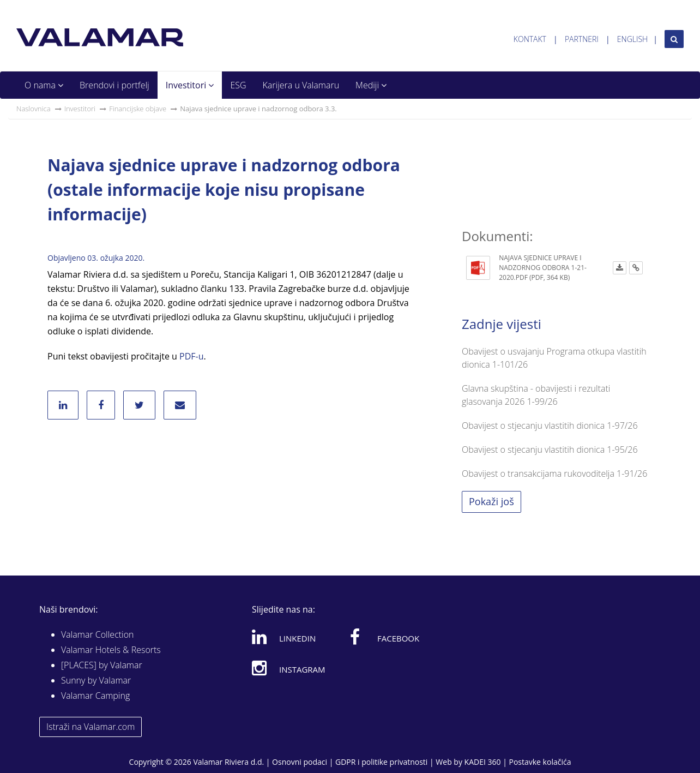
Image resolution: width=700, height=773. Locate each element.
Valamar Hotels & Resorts (111, 650)
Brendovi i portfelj (114, 85)
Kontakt (530, 39)
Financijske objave (138, 109)
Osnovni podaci (300, 762)
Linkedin (284, 637)
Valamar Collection (98, 634)
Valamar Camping (95, 696)
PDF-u (191, 356)
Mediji (371, 85)
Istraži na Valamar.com (90, 727)
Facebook (385, 637)
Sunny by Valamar (96, 680)
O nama (44, 85)
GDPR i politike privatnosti (381, 762)
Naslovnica (34, 109)
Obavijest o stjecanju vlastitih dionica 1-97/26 (550, 426)
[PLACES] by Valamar (102, 665)
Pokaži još (491, 501)
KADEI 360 (483, 762)
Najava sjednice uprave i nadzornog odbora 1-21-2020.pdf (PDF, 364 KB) (543, 268)
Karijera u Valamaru (301, 85)
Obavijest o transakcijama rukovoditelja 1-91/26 (554, 474)
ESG (238, 85)
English (632, 39)
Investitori (190, 85)
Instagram (289, 668)
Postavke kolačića (540, 762)
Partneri (582, 39)
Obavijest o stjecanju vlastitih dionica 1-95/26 (550, 450)
